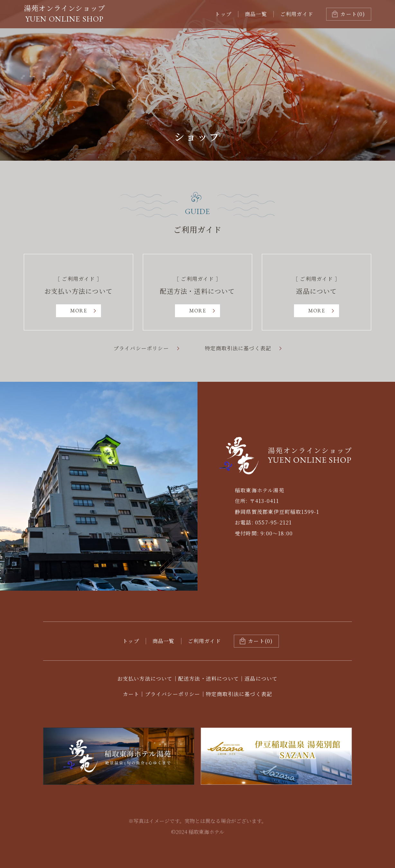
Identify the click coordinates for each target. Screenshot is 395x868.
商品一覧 (256, 14)
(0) (353, 14)
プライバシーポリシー (141, 348)
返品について (261, 679)
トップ (223, 14)
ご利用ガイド (297, 14)
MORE (78, 311)
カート (131, 694)
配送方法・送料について (209, 679)
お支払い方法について (145, 679)
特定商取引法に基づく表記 (238, 348)
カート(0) (260, 641)
